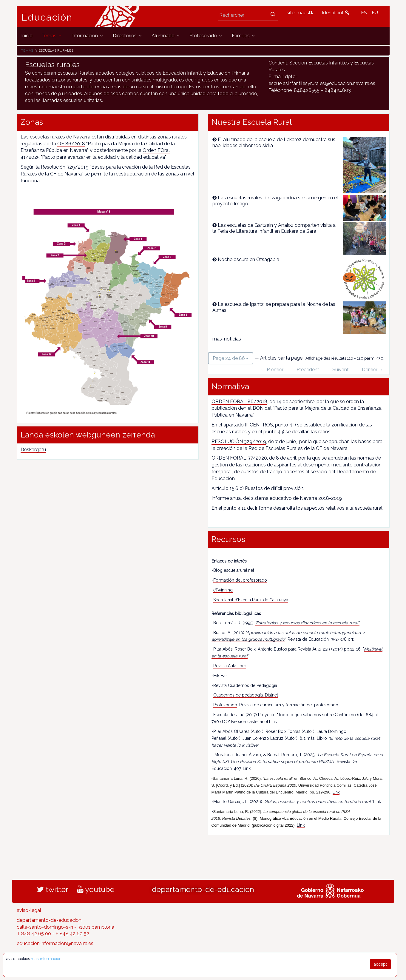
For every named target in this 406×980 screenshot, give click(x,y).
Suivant (341, 370)
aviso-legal (29, 910)
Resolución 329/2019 (65, 167)
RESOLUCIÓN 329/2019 (239, 442)
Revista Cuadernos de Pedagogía (245, 685)
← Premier (272, 370)
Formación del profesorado (240, 580)
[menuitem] (27, 36)
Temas (27, 50)
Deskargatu (33, 450)
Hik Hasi (221, 676)
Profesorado (225, 705)
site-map (300, 13)
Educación (47, 17)
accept (380, 964)
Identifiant (336, 13)
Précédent (308, 370)
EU (375, 13)
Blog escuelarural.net (234, 570)
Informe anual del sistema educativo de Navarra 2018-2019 (277, 498)
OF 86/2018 (71, 144)
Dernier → (373, 370)
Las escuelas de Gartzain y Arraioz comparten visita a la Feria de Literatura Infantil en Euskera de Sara (274, 228)
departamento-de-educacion (203, 889)
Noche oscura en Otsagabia (248, 259)
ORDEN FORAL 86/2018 (239, 402)
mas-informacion (46, 959)
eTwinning (223, 590)
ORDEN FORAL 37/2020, (240, 458)
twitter (53, 889)
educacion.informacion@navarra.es (55, 943)
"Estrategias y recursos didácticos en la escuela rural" (307, 623)
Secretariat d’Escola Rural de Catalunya (251, 600)
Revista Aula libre (230, 666)
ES (364, 13)
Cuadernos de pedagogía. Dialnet (246, 695)
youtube (96, 889)
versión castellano (250, 722)
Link (273, 722)
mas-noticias (227, 339)
